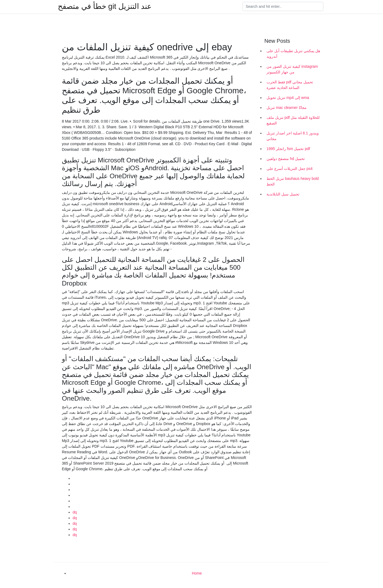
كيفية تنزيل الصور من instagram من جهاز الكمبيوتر (292, 69)
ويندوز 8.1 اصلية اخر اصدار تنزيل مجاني (293, 136)
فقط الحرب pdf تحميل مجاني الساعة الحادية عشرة (290, 85)
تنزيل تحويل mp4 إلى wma (288, 98)
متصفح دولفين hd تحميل (286, 159)
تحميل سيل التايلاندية (283, 194)
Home (197, 573)
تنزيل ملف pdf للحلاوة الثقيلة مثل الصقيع (293, 120)
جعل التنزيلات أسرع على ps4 (290, 169)
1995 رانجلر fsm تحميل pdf (288, 149)
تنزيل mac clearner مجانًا (287, 108)
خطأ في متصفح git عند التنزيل (105, 6)
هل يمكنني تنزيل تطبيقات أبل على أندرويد (293, 54)
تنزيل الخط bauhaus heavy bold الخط (293, 181)
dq (75, 512)
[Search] (283, 6)
